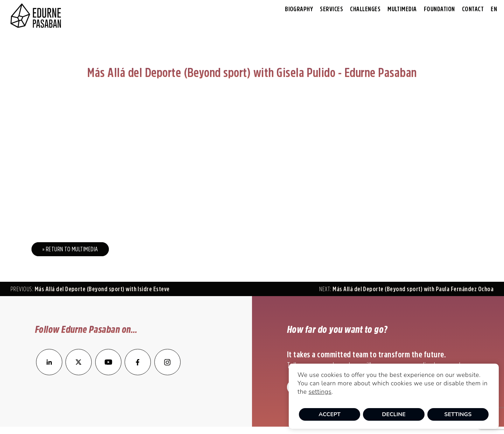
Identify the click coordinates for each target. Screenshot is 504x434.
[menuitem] (494, 9)
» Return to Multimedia (70, 249)
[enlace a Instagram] (167, 373)
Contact (473, 9)
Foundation (439, 9)
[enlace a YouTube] (109, 373)
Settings (458, 414)
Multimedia (402, 9)
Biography (299, 9)
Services (331, 9)
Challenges (365, 9)
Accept (330, 414)
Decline (394, 414)
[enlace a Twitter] (79, 373)
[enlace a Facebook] (138, 373)
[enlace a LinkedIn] (49, 373)
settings (320, 392)
